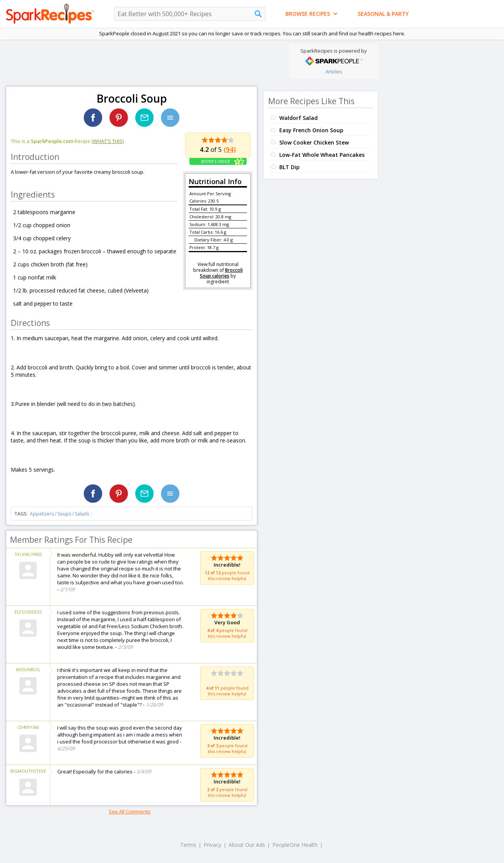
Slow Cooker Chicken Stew (314, 142)
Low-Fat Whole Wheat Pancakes (322, 155)
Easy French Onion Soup (311, 130)
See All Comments (130, 811)
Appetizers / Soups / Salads (60, 514)
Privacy (212, 845)
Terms (188, 845)
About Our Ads (247, 845)
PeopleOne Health (295, 845)
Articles (334, 72)
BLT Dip (289, 167)
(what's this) (108, 141)
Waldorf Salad (298, 118)
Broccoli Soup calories (221, 273)
